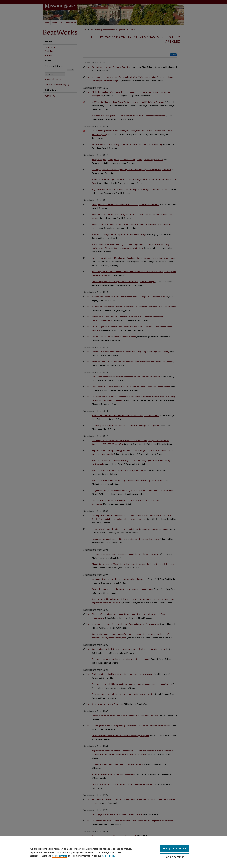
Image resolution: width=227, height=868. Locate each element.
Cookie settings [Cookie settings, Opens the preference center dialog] (175, 857)
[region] (113, 852)
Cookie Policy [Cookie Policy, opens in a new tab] (109, 856)
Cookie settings (60, 856)
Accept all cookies (175, 848)
